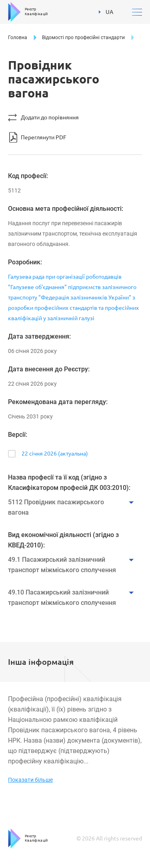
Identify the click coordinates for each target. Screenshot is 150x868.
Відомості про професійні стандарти (83, 38)
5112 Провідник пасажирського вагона (56, 507)
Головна (18, 38)
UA (106, 12)
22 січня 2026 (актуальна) (55, 454)
